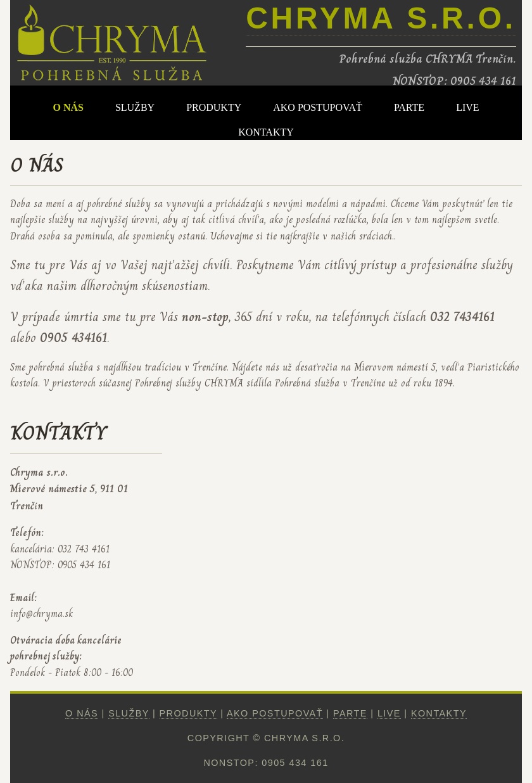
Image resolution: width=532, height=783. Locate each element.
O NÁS (68, 107)
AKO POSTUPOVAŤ (318, 107)
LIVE (467, 107)
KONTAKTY (266, 132)
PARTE (409, 107)
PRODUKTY (214, 107)
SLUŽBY (135, 107)
